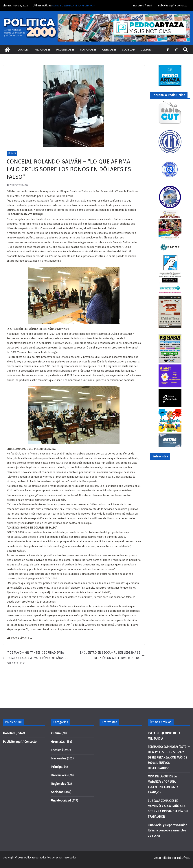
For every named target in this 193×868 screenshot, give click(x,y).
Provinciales (65, 50)
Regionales (43, 50)
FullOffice (183, 858)
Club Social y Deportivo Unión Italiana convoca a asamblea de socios (167, 830)
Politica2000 (31, 858)
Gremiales (109, 50)
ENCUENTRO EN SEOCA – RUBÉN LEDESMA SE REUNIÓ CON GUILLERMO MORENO (112, 655)
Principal (57, 767)
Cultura (147, 50)
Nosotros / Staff (143, 6)
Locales (23, 50)
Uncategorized (61, 800)
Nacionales (88, 50)
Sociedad (129, 50)
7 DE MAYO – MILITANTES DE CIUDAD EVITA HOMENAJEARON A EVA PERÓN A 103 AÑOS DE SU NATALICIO (35, 658)
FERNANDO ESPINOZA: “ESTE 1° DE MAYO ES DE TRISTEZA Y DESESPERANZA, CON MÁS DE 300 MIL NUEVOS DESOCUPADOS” (169, 757)
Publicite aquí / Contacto (173, 6)
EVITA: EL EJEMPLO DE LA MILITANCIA (74, 6)
